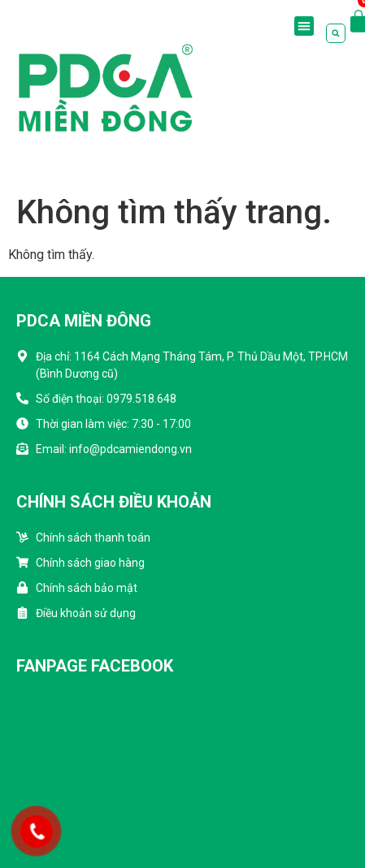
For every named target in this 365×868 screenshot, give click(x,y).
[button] (304, 26)
